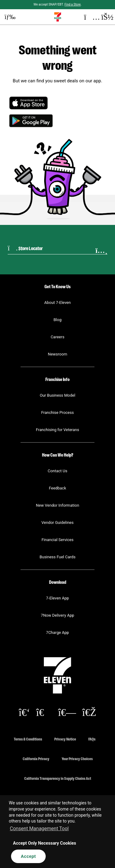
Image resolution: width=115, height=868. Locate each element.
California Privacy (36, 758)
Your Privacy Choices (77, 758)
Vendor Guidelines (57, 522)
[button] (8, 17)
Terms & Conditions (28, 739)
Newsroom (57, 354)
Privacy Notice (65, 739)
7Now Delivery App (57, 615)
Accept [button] (28, 856)
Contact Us (58, 471)
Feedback (58, 488)
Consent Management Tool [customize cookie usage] (39, 829)
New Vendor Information (57, 505)
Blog (58, 320)
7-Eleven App (57, 598)
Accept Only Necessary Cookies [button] (44, 843)
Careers (57, 337)
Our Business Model (58, 395)
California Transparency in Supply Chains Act (58, 778)
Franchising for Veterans (57, 430)
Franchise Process (57, 412)
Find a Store (73, 4)
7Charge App (57, 632)
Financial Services (57, 540)
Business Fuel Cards (57, 557)
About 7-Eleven (57, 302)
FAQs (92, 739)
